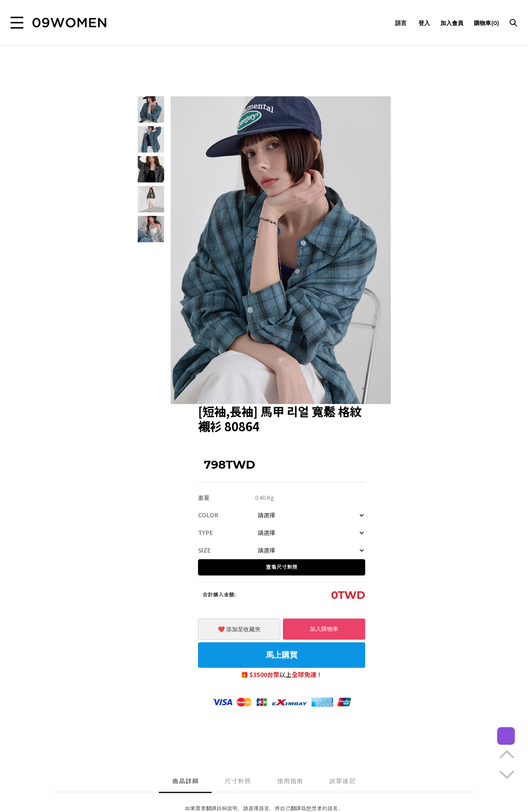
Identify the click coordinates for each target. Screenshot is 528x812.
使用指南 (290, 781)
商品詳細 (185, 781)
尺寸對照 (238, 781)
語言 (402, 23)
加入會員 (452, 23)
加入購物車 (324, 629)
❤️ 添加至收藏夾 (239, 629)
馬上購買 (282, 655)
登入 (424, 23)
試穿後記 (342, 781)
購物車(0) (486, 23)
